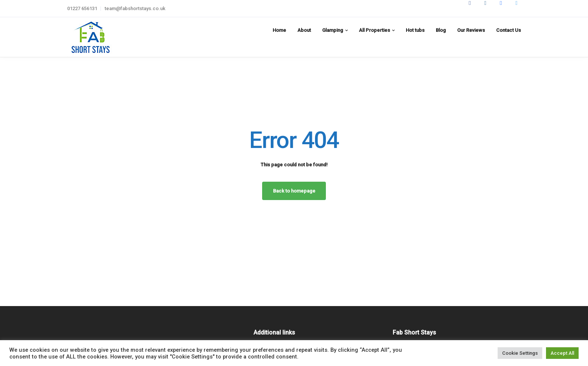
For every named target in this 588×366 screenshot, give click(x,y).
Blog (441, 30)
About (304, 30)
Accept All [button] (562, 353)
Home (279, 30)
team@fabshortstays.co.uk (135, 8)
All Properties (374, 30)
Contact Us (508, 30)
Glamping (333, 30)
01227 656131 (82, 8)
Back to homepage (294, 191)
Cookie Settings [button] (520, 353)
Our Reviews (471, 30)
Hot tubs (415, 30)
